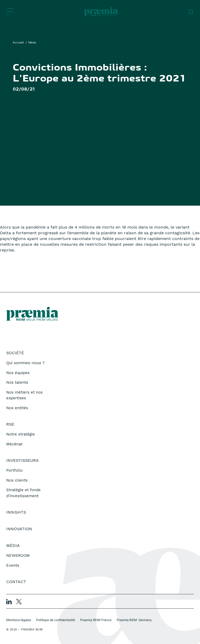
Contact (16, 582)
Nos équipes (18, 373)
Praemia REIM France (96, 620)
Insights (16, 512)
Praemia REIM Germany (134, 620)
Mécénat (14, 444)
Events (13, 565)
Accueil (18, 43)
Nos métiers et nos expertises (24, 395)
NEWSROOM (18, 555)
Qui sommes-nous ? (25, 363)
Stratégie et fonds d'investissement (23, 493)
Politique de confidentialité (56, 620)
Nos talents (17, 382)
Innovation (19, 529)
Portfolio (14, 470)
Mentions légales (19, 620)
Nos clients (17, 480)
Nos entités (17, 408)
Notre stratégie (21, 434)
